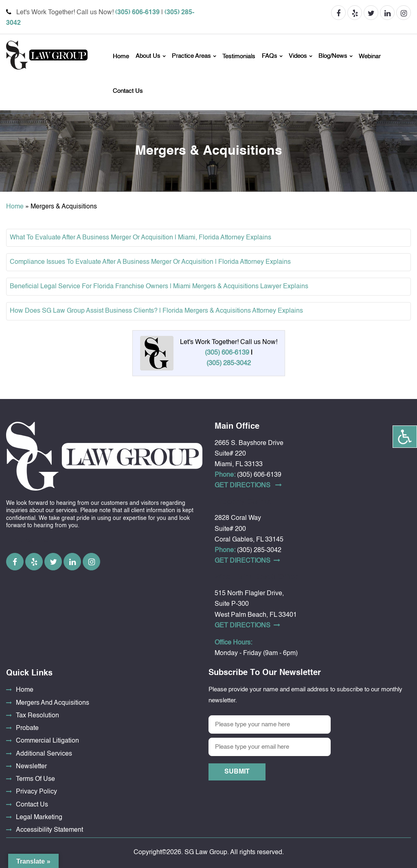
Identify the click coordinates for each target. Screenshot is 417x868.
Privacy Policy (36, 792)
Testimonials (239, 56)
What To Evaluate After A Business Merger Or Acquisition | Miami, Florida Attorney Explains (140, 238)
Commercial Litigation (47, 741)
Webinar (370, 56)
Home (121, 56)
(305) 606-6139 (137, 13)
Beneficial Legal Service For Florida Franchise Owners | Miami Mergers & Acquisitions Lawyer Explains (159, 287)
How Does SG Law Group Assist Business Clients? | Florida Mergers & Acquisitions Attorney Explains (156, 311)
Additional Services (44, 754)
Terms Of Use (35, 779)
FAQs (270, 56)
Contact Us (128, 91)
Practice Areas (191, 56)
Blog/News (333, 56)
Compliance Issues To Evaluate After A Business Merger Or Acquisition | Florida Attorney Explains (150, 262)
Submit (237, 772)
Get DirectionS (248, 485)
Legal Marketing (39, 818)
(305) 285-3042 (229, 364)
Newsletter (31, 767)
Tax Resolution (37, 716)
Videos (298, 56)
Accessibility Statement (49, 830)
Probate (27, 728)
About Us (148, 56)
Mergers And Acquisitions (53, 703)
